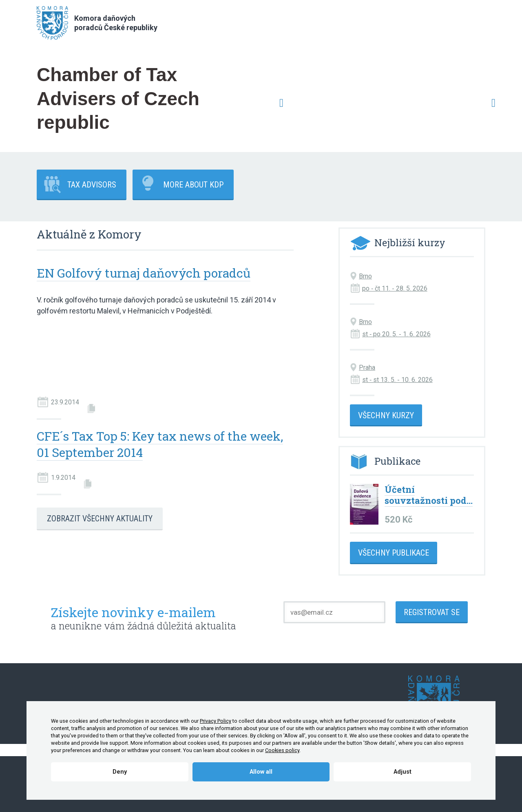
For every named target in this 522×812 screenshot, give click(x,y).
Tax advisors (92, 185)
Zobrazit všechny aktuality (100, 519)
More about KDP (193, 185)
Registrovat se (432, 612)
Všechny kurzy (386, 415)
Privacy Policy (216, 721)
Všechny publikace (394, 553)
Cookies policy (282, 750)
